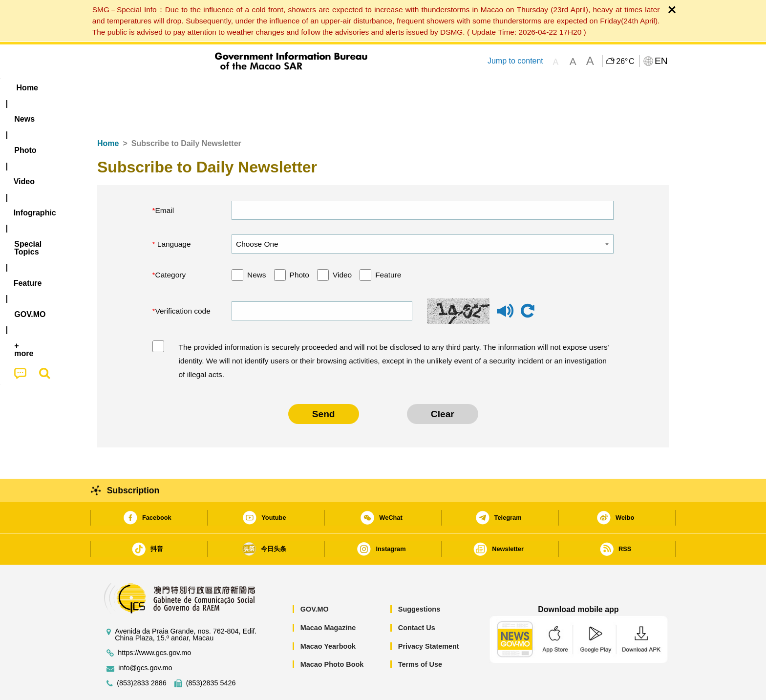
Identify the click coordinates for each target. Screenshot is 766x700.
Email (165, 180)
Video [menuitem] (243, 88)
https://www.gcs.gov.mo (154, 623)
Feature (388, 245)
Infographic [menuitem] (293, 88)
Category (171, 245)
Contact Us (417, 598)
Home (108, 114)
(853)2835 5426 (211, 653)
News (257, 245)
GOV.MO (315, 579)
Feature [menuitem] (421, 88)
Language (173, 214)
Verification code (183, 281)
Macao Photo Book (332, 635)
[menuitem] (159, 88)
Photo (299, 245)
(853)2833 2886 (142, 653)
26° (625, 62)
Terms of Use (420, 635)
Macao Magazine (328, 598)
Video (342, 245)
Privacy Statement (429, 616)
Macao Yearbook (328, 616)
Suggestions (419, 579)
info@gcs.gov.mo (145, 638)
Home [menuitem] (117, 88)
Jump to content (515, 61)
